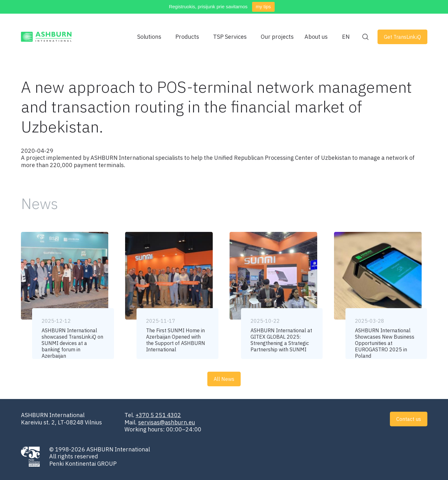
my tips (264, 7)
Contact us (409, 419)
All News (224, 379)
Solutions (149, 37)
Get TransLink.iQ (402, 37)
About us (316, 37)
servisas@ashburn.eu (167, 422)
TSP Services (230, 37)
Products (187, 37)
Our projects (277, 37)
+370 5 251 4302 (158, 415)
